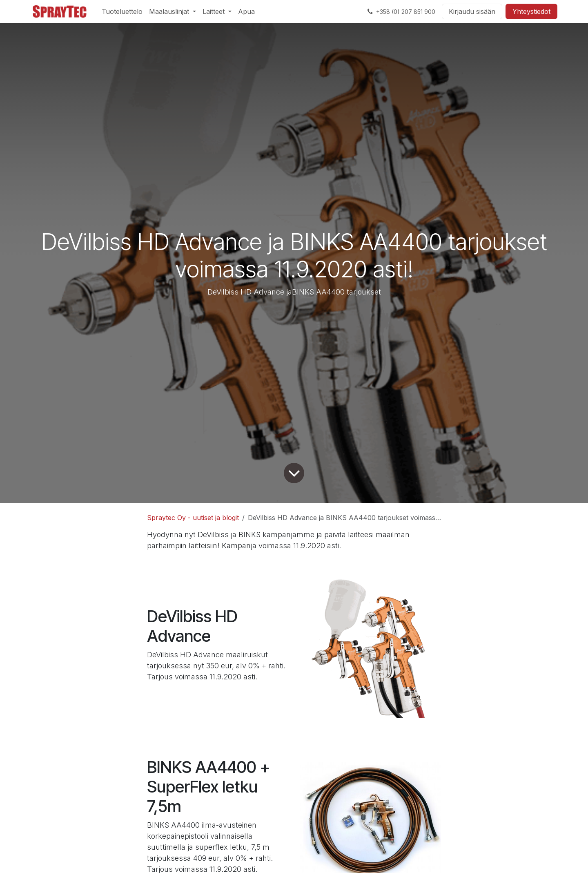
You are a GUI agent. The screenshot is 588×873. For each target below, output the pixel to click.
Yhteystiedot (531, 11)
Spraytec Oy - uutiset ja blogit (193, 518)
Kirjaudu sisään (472, 11)
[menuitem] (122, 11)
